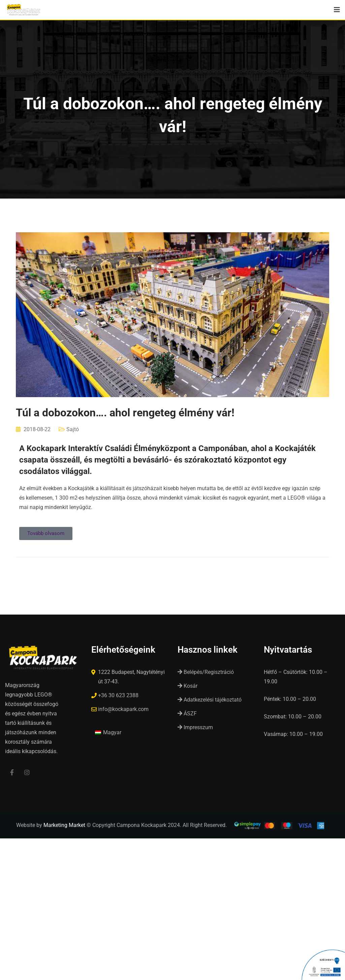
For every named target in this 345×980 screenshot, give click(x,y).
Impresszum (195, 727)
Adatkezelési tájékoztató (210, 700)
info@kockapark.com (123, 709)
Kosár (187, 686)
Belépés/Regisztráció (206, 672)
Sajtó (73, 429)
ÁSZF (187, 714)
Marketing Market (64, 825)
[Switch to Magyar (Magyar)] (108, 733)
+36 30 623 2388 (118, 695)
